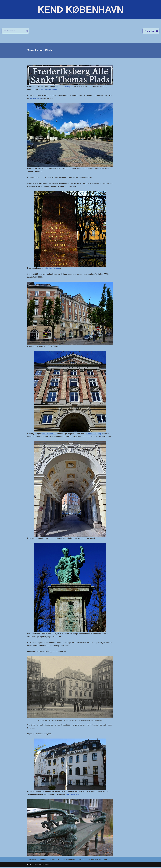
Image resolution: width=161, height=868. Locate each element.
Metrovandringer (69, 860)
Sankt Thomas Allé (49, 434)
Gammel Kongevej (94, 434)
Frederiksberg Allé (67, 87)
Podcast (81, 860)
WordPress (45, 865)
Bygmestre (32, 860)
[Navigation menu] (151, 31)
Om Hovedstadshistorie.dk (97, 860)
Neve (29, 865)
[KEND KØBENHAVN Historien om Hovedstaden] (80, 10)
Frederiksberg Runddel (48, 90)
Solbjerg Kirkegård (53, 268)
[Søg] (13, 31)
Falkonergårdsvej (73, 795)
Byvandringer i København (49, 860)
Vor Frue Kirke (35, 99)
